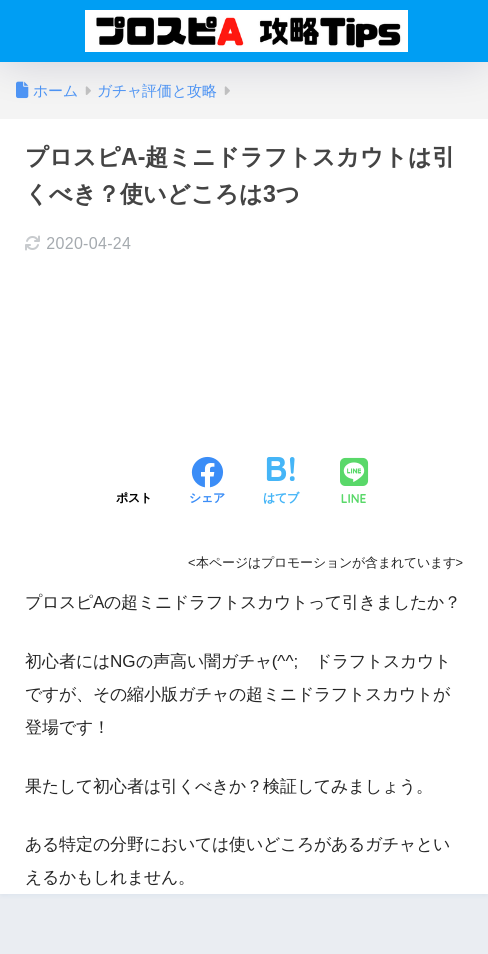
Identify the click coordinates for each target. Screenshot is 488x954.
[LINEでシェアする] (354, 483)
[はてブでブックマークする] (281, 483)
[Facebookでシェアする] (207, 483)
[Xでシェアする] (134, 483)
